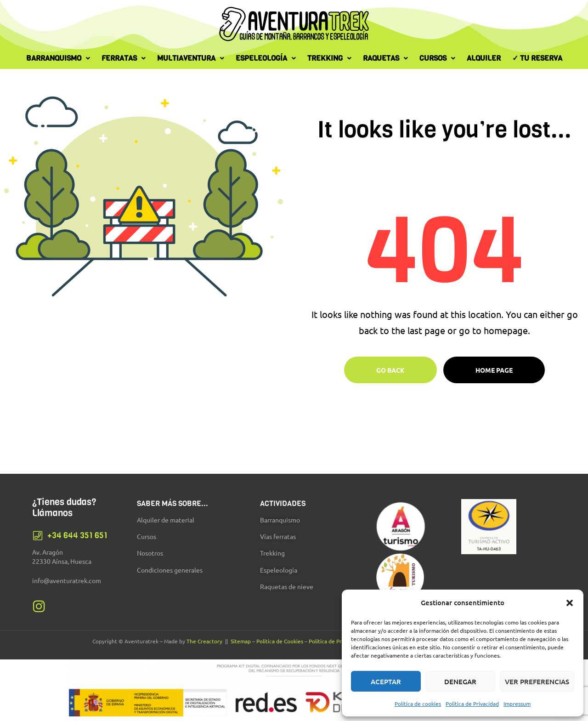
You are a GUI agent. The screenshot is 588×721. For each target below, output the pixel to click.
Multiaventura (191, 58)
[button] (570, 603)
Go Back (390, 370)
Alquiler (484, 58)
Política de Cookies (280, 641)
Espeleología (266, 58)
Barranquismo (58, 58)
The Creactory (204, 641)
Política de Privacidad (472, 704)
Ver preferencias (537, 681)
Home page (494, 370)
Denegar (460, 681)
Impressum (517, 704)
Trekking (329, 58)
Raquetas (385, 58)
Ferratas (124, 58)
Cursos (437, 58)
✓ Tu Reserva (537, 58)
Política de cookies (418, 704)
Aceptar (386, 681)
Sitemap (241, 641)
